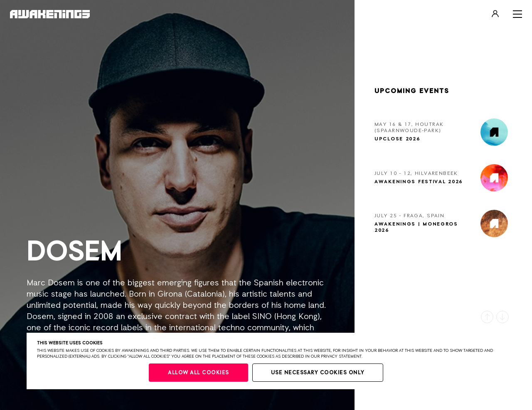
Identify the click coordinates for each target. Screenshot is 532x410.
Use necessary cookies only (318, 373)
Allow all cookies (198, 373)
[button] (487, 317)
